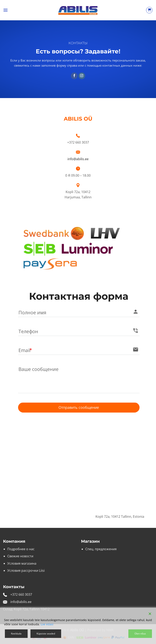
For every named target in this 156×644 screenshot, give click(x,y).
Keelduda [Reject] (16, 634)
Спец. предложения (101, 549)
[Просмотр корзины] (149, 10)
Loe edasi (47, 624)
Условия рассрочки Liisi (26, 571)
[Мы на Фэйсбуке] (74, 76)
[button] (5, 10)
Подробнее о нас (21, 549)
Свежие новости (20, 556)
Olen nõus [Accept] (140, 634)
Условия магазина (22, 563)
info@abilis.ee (78, 159)
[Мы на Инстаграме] (82, 76)
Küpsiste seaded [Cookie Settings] (46, 634)
